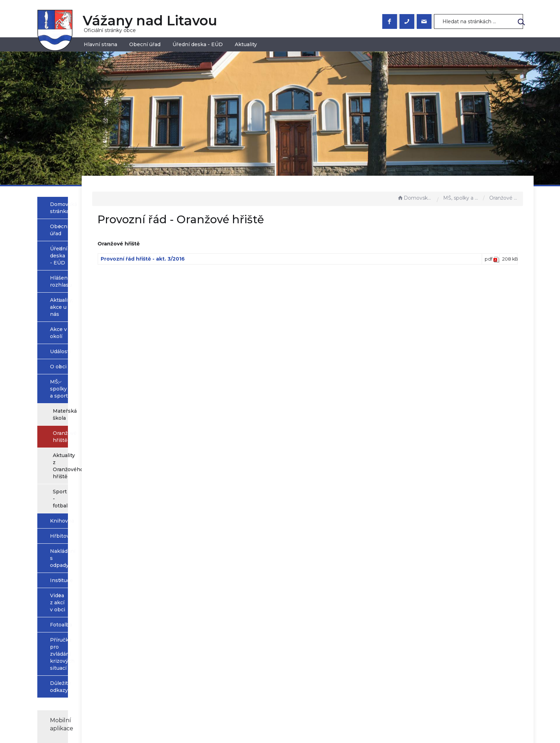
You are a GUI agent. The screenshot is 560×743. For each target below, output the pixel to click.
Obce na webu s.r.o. (357, 719)
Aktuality (246, 44)
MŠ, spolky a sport (461, 198)
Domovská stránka (415, 198)
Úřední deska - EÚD (198, 44)
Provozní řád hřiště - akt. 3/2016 (218, 259)
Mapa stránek (303, 651)
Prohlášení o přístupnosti (318, 644)
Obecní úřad (145, 44)
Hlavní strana (100, 44)
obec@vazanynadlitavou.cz (237, 672)
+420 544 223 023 (226, 665)
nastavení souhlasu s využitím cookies (394, 727)
